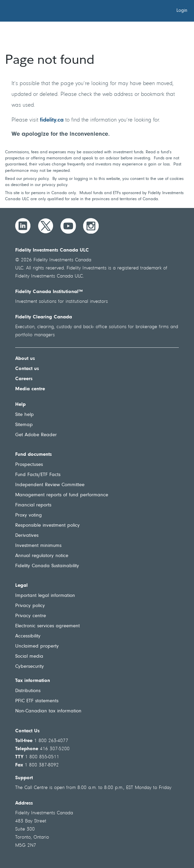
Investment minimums (38, 546)
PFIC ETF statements (37, 701)
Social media (29, 656)
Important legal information (45, 596)
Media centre (30, 389)
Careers (24, 379)
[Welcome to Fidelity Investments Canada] (43, 12)
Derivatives (27, 536)
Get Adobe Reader (36, 435)
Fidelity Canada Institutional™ (49, 292)
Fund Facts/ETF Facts (38, 475)
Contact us (27, 369)
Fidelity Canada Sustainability (47, 566)
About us (25, 359)
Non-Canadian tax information (48, 711)
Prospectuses (29, 465)
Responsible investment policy (47, 525)
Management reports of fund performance (62, 495)
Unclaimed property (37, 646)
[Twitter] (46, 226)
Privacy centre (31, 616)
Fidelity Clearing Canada (44, 317)
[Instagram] (91, 226)
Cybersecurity (30, 667)
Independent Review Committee (50, 485)
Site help (25, 415)
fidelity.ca (52, 120)
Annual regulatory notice (42, 556)
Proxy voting (29, 515)
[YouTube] (68, 226)
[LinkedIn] (23, 226)
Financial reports (33, 505)
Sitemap (24, 425)
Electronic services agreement (47, 626)
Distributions (28, 691)
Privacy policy (30, 606)
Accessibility (28, 636)
